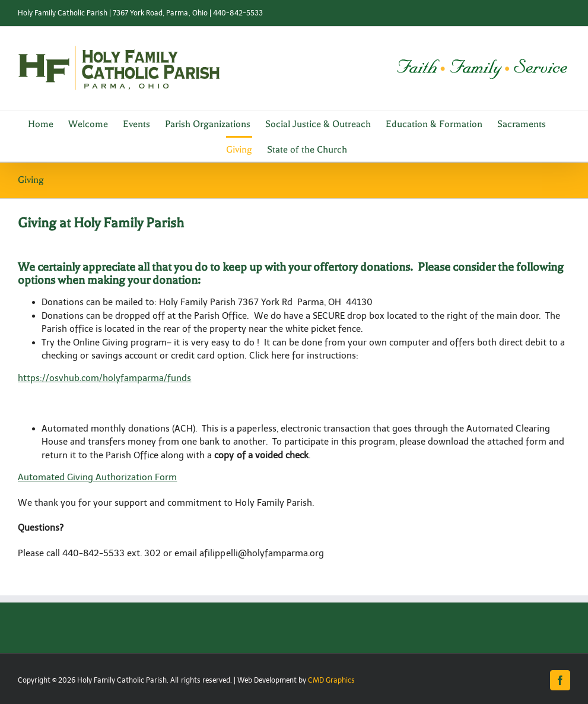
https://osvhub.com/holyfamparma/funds (104, 378)
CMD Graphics (331, 680)
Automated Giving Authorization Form (97, 477)
